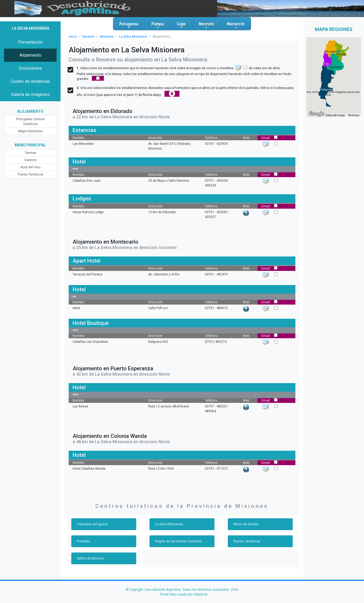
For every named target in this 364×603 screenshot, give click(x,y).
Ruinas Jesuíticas (247, 541)
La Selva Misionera (133, 37)
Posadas (83, 541)
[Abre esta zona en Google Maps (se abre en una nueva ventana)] (316, 114)
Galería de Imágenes (30, 94)
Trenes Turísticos (30, 174)
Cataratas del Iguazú (92, 524)
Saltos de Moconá (90, 558)
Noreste (206, 25)
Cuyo (181, 25)
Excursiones (30, 68)
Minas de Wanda (246, 524)
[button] (326, 90)
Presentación (30, 42)
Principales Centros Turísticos (30, 122)
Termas (30, 153)
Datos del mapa (335, 115)
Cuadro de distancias (30, 81)
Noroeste (236, 25)
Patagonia (129, 25)
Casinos (30, 160)
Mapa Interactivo (30, 131)
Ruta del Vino (30, 167)
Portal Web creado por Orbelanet (184, 594)
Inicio (73, 37)
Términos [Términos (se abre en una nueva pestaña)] (354, 115)
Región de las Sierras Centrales (179, 541)
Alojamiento (30, 55)
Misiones (107, 37)
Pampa (158, 25)
